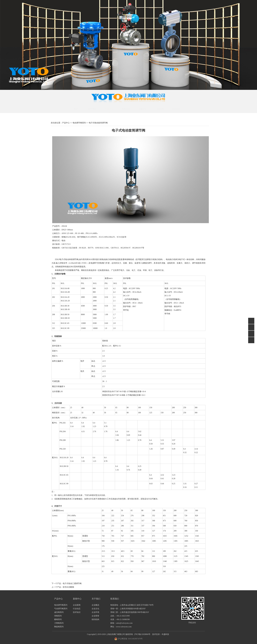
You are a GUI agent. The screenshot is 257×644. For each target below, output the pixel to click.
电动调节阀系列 (79, 123)
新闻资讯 (128, 109)
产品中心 (112, 109)
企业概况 (95, 605)
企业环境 (95, 612)
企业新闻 (77, 605)
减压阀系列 (59, 612)
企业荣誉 (95, 616)
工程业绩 (162, 109)
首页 (78, 109)
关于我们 (95, 109)
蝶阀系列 (58, 619)
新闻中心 (77, 599)
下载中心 (145, 109)
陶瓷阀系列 (59, 627)
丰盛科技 (165, 634)
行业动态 (77, 609)
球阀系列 (58, 616)
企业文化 (95, 609)
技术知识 (77, 612)
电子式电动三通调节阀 (72, 584)
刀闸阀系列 (59, 623)
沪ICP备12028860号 (142, 634)
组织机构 (95, 619)
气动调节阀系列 (61, 609)
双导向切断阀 (68, 587)
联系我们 (179, 109)
